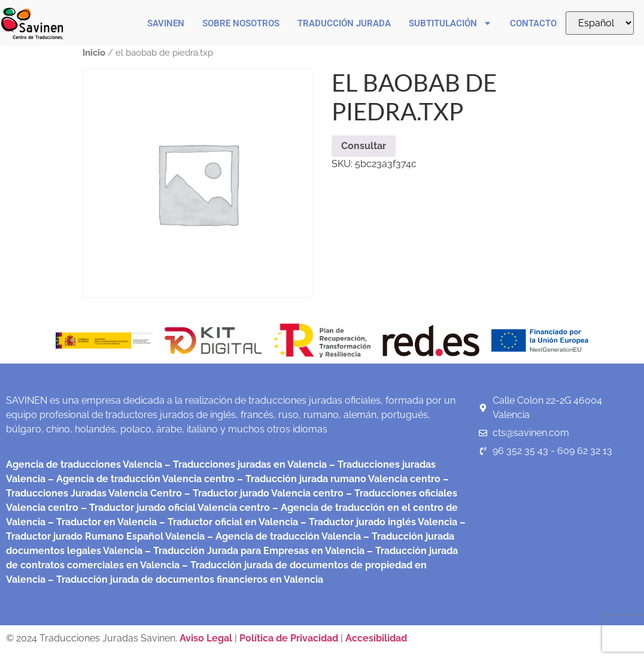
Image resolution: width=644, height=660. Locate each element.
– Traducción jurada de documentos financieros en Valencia (184, 579)
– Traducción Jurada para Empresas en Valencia (253, 551)
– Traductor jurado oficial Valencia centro (174, 508)
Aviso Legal (207, 638)
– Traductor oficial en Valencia (229, 522)
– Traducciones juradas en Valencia (244, 464)
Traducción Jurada (344, 23)
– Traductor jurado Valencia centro (263, 493)
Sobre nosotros (241, 23)
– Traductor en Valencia (101, 522)
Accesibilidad (376, 638)
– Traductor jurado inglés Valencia (379, 522)
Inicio (94, 52)
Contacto (533, 23)
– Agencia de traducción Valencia (283, 536)
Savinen (166, 23)
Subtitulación (450, 23)
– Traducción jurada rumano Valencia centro (338, 479)
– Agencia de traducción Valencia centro (140, 479)
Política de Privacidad (289, 638)
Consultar (364, 146)
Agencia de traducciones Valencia (84, 464)
